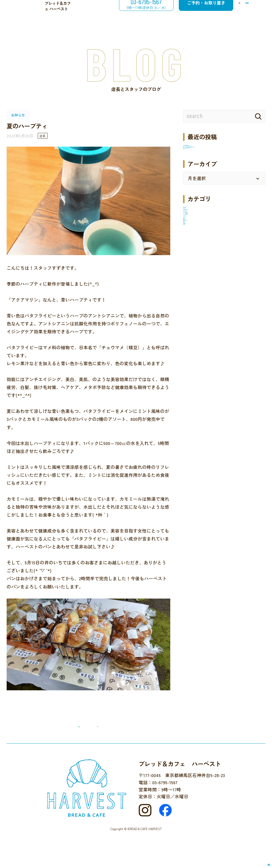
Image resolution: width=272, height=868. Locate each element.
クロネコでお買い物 (203, 280)
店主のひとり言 (199, 374)
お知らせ (192, 262)
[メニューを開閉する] (243, 12)
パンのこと (194, 331)
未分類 (190, 383)
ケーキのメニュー (201, 288)
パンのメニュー (199, 340)
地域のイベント (199, 366)
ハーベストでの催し (203, 306)
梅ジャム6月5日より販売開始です (217, 181)
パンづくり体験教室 (203, 314)
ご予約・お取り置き (186, 12)
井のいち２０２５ (201, 189)
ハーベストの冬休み (203, 148)
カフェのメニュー (201, 271)
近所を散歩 (194, 400)
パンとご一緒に (199, 323)
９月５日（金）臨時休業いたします (219, 157)
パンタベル (194, 348)
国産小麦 (192, 357)
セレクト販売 (197, 297)
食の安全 (192, 409)
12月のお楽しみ (199, 254)
